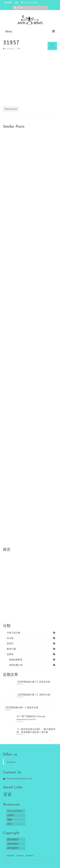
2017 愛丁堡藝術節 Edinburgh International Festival (31, 718)
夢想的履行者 (16, 665)
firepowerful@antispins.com (18, 778)
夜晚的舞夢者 (16, 660)
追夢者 (10, 654)
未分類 (10, 638)
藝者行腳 (11, 649)
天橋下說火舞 (13, 633)
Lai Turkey (10, 49)
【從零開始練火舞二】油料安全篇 (33, 695)
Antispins (11, 762)
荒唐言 (10, 644)
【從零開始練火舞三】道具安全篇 (33, 682)
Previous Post (11, 109)
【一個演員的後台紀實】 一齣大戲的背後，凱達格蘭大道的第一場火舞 (36, 731)
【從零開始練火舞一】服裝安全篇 (21, 707)
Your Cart (29, 2)
